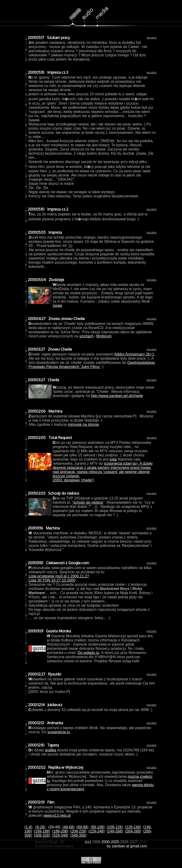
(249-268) (115, 831)
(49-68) (69, 827)
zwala (57, 306)
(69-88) (83, 827)
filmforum (104, 336)
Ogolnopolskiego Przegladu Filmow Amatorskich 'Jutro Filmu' (92, 365)
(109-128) (115, 827)
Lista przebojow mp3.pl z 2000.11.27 (59, 576)
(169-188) (42, 831)
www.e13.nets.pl (57, 815)
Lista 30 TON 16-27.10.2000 (52, 580)
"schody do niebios (88, 502)
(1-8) (28, 827)
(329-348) (60, 835)
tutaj (113, 459)
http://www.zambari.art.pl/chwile (117, 396)
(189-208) (60, 831)
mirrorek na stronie (83, 424)
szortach (86, 336)
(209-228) (78, 831)
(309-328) (42, 835)
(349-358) (78, 835)
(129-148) (133, 827)
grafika (51, 750)
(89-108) (98, 827)
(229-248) (97, 831)
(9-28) (40, 827)
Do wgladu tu (88, 653)
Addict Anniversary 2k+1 (134, 354)
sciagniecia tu (59, 732)
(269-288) (133, 831)
